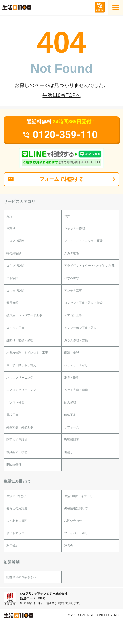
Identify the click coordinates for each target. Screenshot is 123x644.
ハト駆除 (12, 278)
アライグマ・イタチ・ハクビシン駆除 (89, 266)
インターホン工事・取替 (80, 328)
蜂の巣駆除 (14, 253)
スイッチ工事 (15, 328)
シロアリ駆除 (15, 241)
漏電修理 (12, 303)
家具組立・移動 (17, 452)
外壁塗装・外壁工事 (20, 427)
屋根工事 (12, 415)
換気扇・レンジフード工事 (24, 315)
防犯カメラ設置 (17, 440)
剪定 (9, 216)
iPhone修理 (14, 465)
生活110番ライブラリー (80, 496)
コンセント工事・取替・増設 (83, 303)
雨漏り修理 (72, 353)
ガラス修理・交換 (76, 340)
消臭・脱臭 (72, 378)
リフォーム (72, 427)
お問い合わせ (73, 521)
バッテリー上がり (76, 365)
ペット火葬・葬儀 (76, 390)
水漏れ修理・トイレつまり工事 (27, 353)
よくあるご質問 (17, 521)
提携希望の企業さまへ (21, 577)
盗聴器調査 (72, 440)
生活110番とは (16, 496)
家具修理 (70, 402)
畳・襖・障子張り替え (21, 365)
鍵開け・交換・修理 (20, 340)
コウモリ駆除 (15, 291)
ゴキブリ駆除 (15, 266)
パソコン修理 (15, 402)
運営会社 (70, 546)
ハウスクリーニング (20, 378)
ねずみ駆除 (72, 278)
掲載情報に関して (76, 508)
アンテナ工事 (73, 291)
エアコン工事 (73, 315)
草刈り (11, 228)
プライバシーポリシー (79, 533)
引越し (69, 452)
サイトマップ (15, 533)
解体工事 (70, 415)
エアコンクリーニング (21, 390)
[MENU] (116, 7)
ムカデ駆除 (72, 253)
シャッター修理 (74, 228)
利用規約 (12, 546)
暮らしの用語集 (17, 508)
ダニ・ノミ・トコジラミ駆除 (83, 241)
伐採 (67, 216)
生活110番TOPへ (61, 95)
